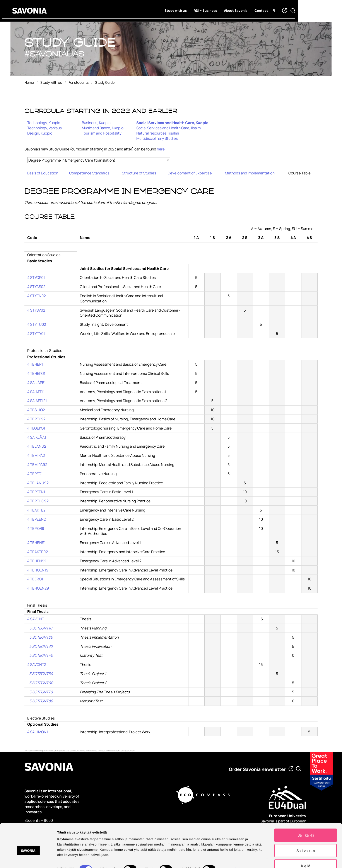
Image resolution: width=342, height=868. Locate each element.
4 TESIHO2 (36, 410)
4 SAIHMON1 (38, 732)
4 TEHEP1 (35, 364)
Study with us (198, 11)
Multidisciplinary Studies (157, 138)
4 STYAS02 (36, 287)
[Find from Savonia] (298, 769)
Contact (284, 11)
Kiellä (306, 856)
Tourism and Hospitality (102, 133)
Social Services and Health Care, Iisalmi (169, 128)
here (161, 149)
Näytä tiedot (233, 859)
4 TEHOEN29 (38, 588)
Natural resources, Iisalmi (158, 133)
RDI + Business (228, 11)
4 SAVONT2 (37, 664)
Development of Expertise (190, 173)
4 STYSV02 (36, 310)
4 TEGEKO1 (36, 428)
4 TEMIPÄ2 (36, 455)
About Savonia (258, 11)
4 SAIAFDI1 (36, 392)
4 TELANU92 (38, 483)
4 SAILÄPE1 (37, 383)
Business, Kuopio (96, 123)
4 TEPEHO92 (38, 501)
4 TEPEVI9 (36, 528)
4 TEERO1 (35, 579)
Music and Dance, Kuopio (103, 128)
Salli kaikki (306, 825)
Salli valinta (306, 841)
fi (296, 11)
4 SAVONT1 (36, 619)
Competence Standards (89, 173)
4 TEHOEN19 (38, 570)
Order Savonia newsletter (257, 769)
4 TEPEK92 (36, 419)
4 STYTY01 (36, 333)
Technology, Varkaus (44, 128)
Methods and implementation (250, 173)
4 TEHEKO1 (36, 373)
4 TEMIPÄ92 (37, 465)
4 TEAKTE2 (36, 510)
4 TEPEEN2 (37, 519)
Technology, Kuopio (44, 123)
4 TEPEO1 (35, 474)
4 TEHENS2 (37, 561)
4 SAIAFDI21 (37, 401)
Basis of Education (43, 173)
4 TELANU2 (37, 446)
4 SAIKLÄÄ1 (37, 437)
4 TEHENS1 (36, 543)
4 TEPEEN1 (36, 492)
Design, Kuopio (40, 133)
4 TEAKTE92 (38, 552)
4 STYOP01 (36, 277)
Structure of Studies (139, 173)
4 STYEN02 (37, 296)
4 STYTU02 (37, 324)
